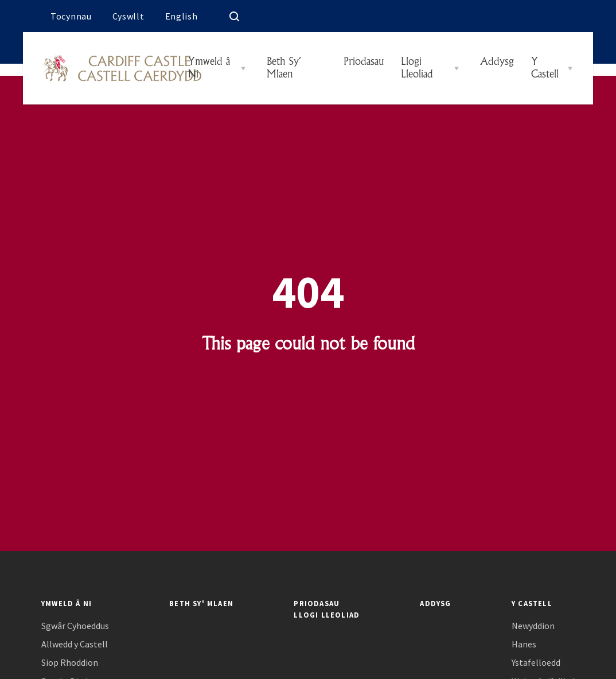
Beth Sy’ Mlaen (283, 68)
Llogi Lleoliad (417, 68)
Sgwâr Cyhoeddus (75, 626)
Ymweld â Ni (209, 68)
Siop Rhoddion (70, 663)
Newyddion (533, 626)
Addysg (495, 62)
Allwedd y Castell (75, 644)
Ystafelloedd (536, 663)
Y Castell (545, 68)
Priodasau (362, 62)
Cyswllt (128, 16)
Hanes (524, 644)
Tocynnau (71, 16)
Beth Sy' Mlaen (201, 603)
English (182, 16)
